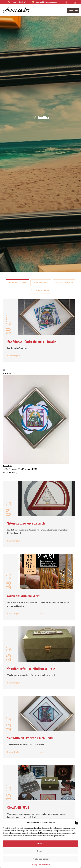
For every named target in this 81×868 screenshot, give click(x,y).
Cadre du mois (41, 283)
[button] (77, 823)
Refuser (40, 851)
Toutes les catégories (17, 283)
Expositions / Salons (40, 290)
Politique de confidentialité (41, 865)
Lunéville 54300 (20, 2)
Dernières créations (64, 283)
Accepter (40, 844)
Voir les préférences (40, 859)
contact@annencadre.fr (47, 2)
